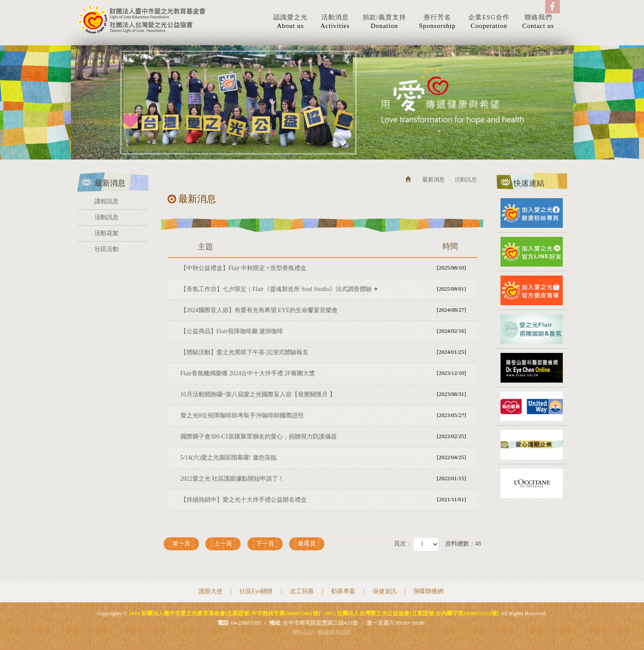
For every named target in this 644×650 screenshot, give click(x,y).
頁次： (403, 544)
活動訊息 (107, 217)
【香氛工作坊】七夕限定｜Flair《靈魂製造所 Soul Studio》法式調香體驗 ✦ (328, 289)
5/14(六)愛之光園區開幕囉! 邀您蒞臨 (328, 457)
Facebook (552, 7)
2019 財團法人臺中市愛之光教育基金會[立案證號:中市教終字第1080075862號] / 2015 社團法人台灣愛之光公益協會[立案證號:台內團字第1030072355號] (142, 19)
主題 (333, 246)
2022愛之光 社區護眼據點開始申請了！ (328, 478)
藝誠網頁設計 (335, 632)
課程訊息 (107, 201)
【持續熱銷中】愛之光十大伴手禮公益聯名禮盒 (328, 500)
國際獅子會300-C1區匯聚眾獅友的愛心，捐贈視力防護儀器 (328, 436)
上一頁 (223, 544)
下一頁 (265, 544)
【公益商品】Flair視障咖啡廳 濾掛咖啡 (328, 331)
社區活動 (107, 249)
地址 (275, 623)
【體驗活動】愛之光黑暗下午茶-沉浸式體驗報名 (328, 352)
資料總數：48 (463, 544)
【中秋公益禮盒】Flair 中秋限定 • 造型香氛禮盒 (328, 268)
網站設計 (304, 632)
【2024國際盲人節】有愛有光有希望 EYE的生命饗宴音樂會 (328, 310)
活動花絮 (107, 233)
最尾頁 (307, 544)
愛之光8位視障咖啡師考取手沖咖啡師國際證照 (328, 415)
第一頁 (181, 544)
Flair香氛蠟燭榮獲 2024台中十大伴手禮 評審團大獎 (328, 373)
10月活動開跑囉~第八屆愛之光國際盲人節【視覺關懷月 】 (328, 394)
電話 (223, 623)
